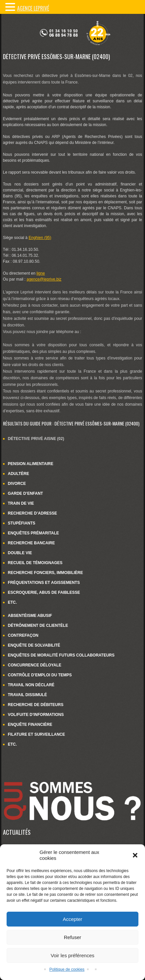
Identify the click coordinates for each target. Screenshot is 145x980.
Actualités (17, 832)
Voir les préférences (73, 955)
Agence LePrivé (33, 8)
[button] (135, 855)
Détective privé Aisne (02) (36, 439)
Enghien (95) (40, 238)
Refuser (73, 937)
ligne (41, 273)
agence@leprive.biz (44, 279)
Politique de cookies (67, 969)
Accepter (72, 919)
